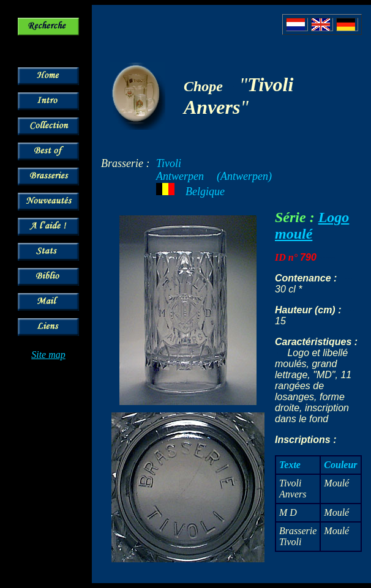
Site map (48, 355)
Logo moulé (312, 225)
